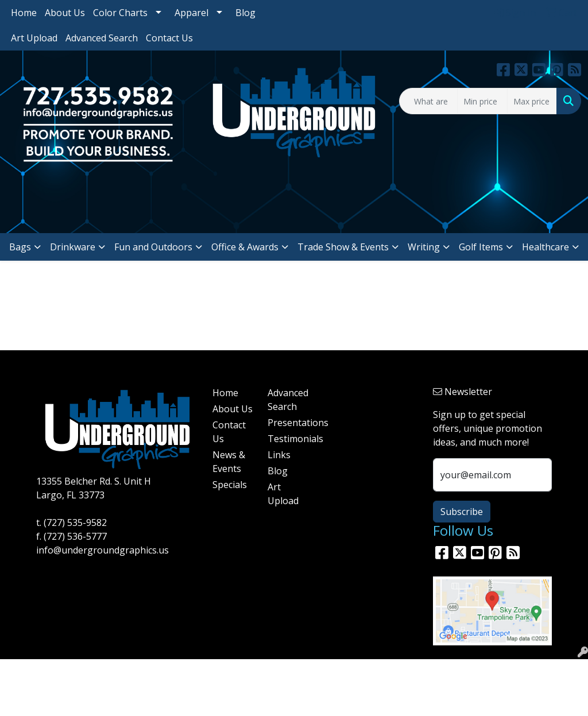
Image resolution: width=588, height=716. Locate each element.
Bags (20, 247)
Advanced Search (102, 38)
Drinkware (73, 247)
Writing (424, 247)
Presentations (288, 423)
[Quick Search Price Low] (482, 101)
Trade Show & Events (343, 247)
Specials (230, 485)
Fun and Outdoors (153, 247)
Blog (245, 13)
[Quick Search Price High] (532, 101)
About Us (65, 13)
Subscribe (462, 512)
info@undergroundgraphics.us (102, 550)
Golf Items (481, 247)
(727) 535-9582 (75, 523)
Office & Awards (245, 247)
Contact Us (169, 38)
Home (24, 13)
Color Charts (120, 13)
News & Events (229, 462)
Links (279, 455)
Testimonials (288, 439)
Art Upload (34, 38)
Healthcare (546, 247)
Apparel (192, 13)
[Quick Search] (428, 101)
